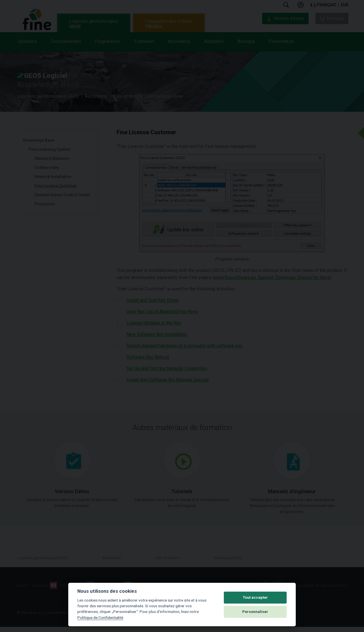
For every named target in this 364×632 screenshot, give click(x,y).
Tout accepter (255, 597)
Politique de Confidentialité (100, 617)
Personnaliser (255, 612)
